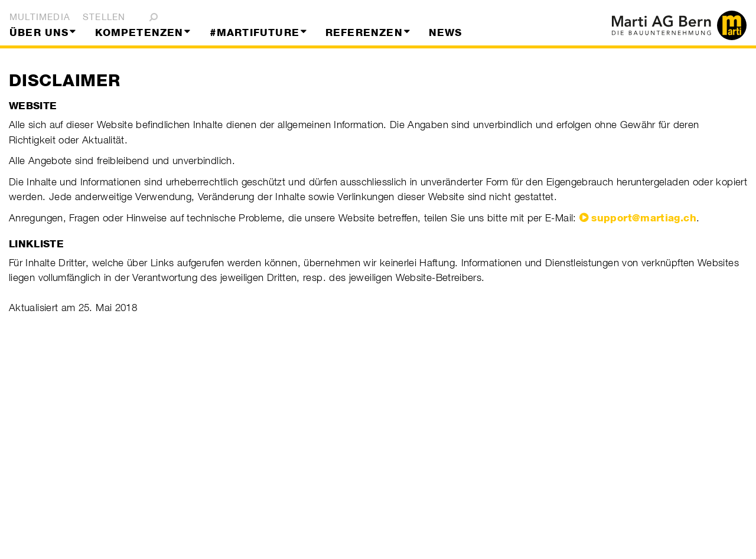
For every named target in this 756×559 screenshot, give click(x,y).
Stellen (104, 17)
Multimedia (40, 17)
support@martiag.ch (643, 218)
